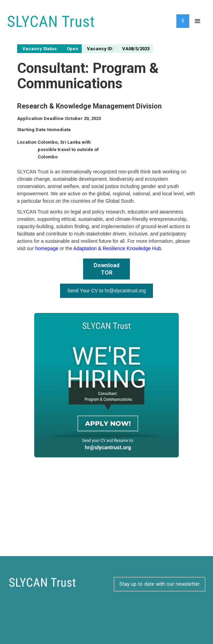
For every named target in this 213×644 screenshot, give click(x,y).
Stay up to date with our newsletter (160, 584)
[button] (198, 21)
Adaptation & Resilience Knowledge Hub (117, 248)
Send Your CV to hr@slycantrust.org (106, 291)
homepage (47, 248)
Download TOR (106, 269)
